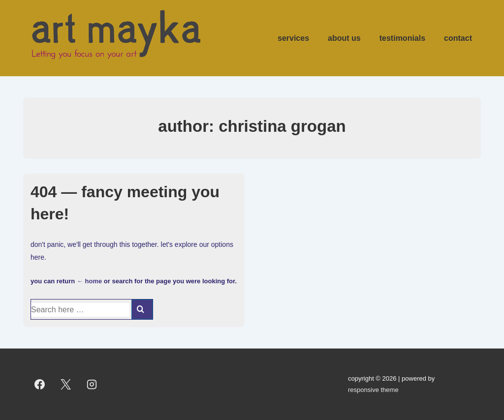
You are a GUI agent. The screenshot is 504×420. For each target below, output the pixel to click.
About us (344, 38)
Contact (458, 38)
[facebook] (40, 385)
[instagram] (92, 385)
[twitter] (66, 385)
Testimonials (402, 38)
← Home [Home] (89, 281)
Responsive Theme (373, 390)
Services (293, 38)
